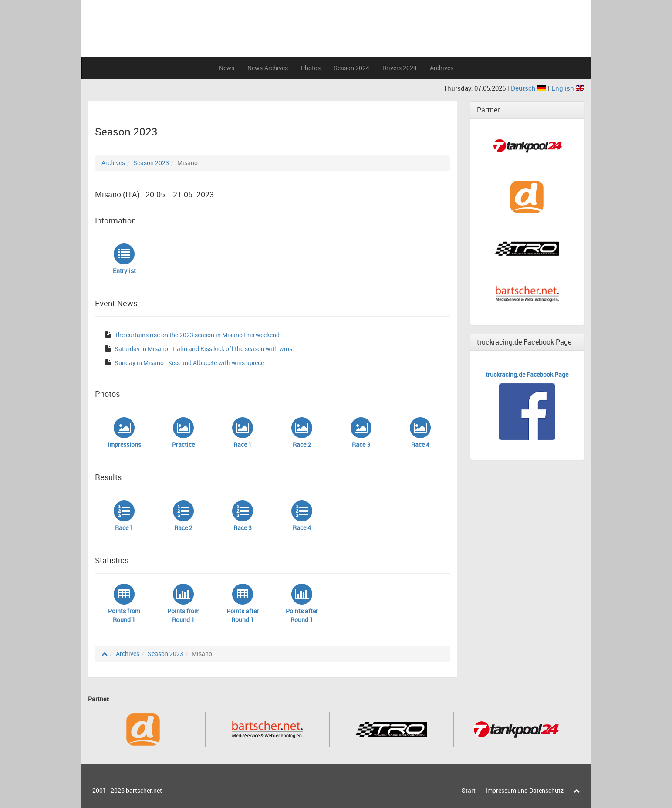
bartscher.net (144, 790)
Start (469, 790)
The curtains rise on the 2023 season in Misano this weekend (197, 335)
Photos (311, 68)
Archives (442, 68)
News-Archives (268, 68)
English (568, 88)
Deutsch (529, 88)
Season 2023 (151, 163)
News (227, 68)
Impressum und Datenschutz (525, 790)
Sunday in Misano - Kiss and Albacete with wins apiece (189, 363)
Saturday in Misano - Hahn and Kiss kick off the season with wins (203, 349)
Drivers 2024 (400, 68)
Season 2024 (351, 68)
